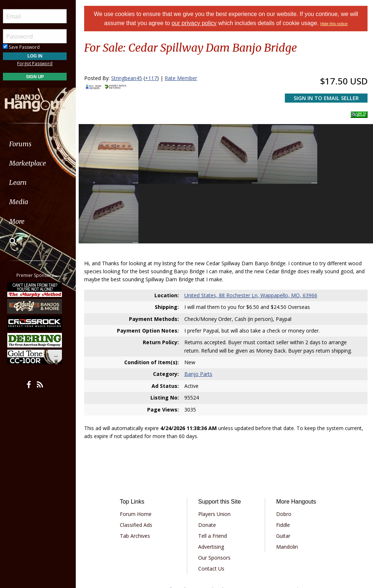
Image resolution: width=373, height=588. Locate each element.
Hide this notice (336, 24)
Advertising (213, 486)
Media (25, 202)
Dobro (285, 453)
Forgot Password (41, 63)
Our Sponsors (217, 497)
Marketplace (34, 163)
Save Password (28, 47)
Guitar (284, 475)
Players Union (217, 453)
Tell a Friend (215, 475)
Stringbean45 (130, 78)
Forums (27, 144)
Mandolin (288, 486)
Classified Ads (139, 464)
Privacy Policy (205, 529)
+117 (154, 78)
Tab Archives (138, 475)
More (23, 221)
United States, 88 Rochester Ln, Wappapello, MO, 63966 (253, 234)
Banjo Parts (200, 313)
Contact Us (213, 508)
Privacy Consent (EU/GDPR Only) (266, 529)
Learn (24, 182)
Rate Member (184, 78)
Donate (209, 464)
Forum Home (139, 453)
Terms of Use (167, 529)
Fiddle (284, 464)
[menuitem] (41, 144)
